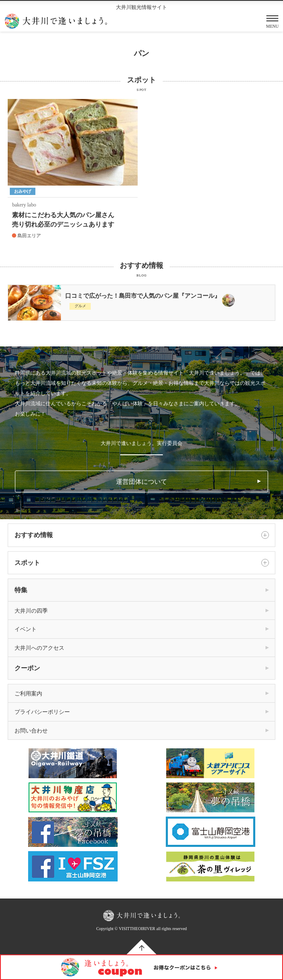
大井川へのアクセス (39, 648)
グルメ (80, 306)
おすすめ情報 (141, 535)
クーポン (27, 668)
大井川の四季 (31, 611)
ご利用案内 (28, 694)
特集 (21, 590)
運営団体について (141, 482)
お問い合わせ (31, 731)
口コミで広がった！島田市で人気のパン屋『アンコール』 (143, 296)
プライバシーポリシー (42, 712)
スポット (141, 563)
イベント (26, 629)
